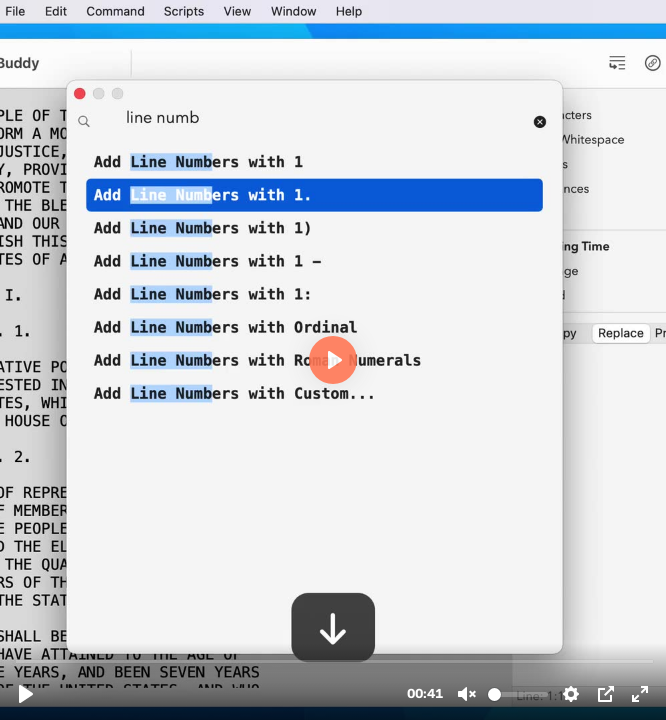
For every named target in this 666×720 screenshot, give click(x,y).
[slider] (335, 660)
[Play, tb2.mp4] (26, 694)
